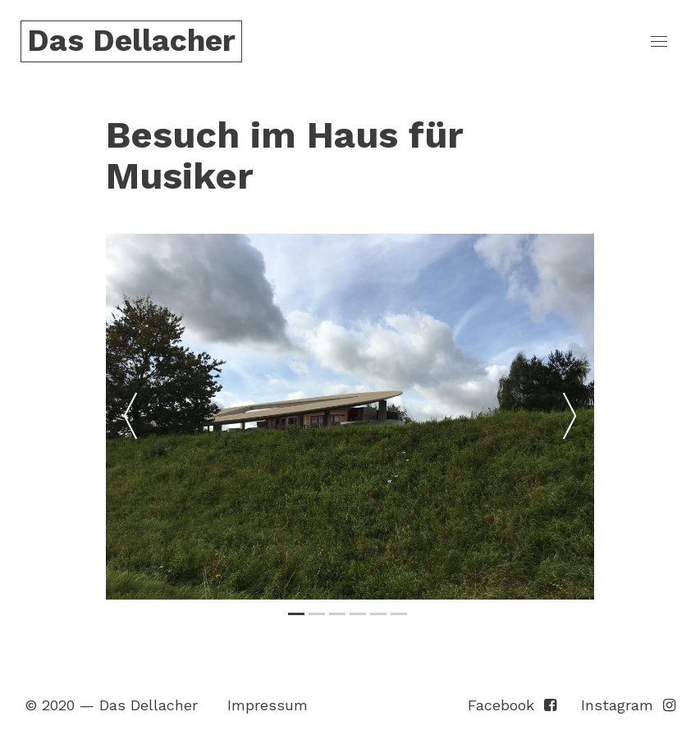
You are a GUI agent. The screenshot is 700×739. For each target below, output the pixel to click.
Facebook (512, 705)
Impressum (268, 705)
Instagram (628, 705)
